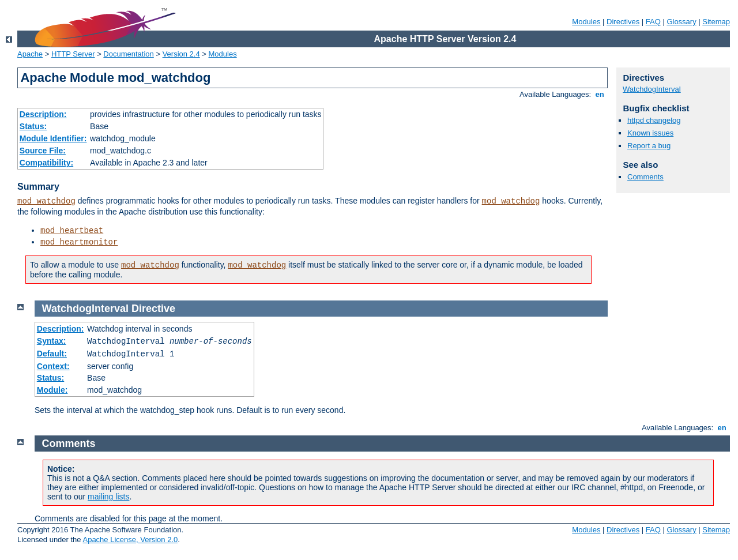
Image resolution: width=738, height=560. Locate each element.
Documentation (128, 54)
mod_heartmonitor (79, 242)
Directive (153, 309)
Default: (52, 354)
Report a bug (649, 146)
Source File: (43, 151)
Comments (645, 177)
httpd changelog (654, 120)
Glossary (681, 22)
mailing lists (108, 497)
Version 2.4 (181, 54)
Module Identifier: (53, 138)
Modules (586, 22)
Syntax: (52, 341)
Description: (43, 114)
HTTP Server (73, 54)
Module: (52, 390)
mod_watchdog (46, 201)
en (600, 94)
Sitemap (716, 22)
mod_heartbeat (72, 231)
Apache (30, 54)
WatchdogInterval (652, 89)
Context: (53, 366)
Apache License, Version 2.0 (130, 540)
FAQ (653, 22)
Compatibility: (46, 163)
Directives (623, 22)
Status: (33, 126)
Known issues (650, 133)
